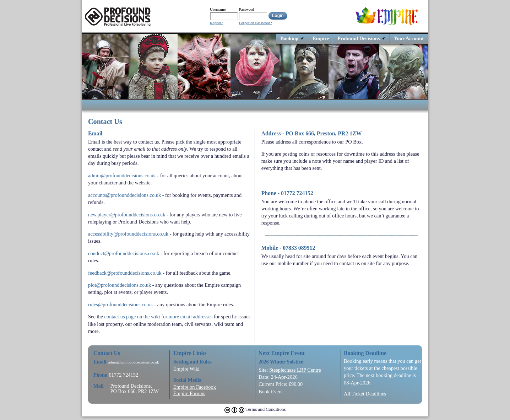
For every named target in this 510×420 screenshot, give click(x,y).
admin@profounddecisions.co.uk (122, 176)
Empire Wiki (186, 369)
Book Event (271, 392)
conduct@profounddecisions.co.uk (124, 253)
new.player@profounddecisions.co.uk (127, 215)
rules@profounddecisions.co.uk (121, 305)
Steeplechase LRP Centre (295, 370)
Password (246, 9)
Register (216, 23)
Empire (321, 38)
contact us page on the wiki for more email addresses (159, 317)
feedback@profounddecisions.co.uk (125, 273)
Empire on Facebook (195, 387)
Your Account (409, 38)
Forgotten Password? (255, 23)
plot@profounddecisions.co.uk (120, 285)
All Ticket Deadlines (365, 394)
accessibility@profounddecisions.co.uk (128, 234)
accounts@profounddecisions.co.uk (124, 195)
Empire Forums (189, 393)
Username (218, 9)
